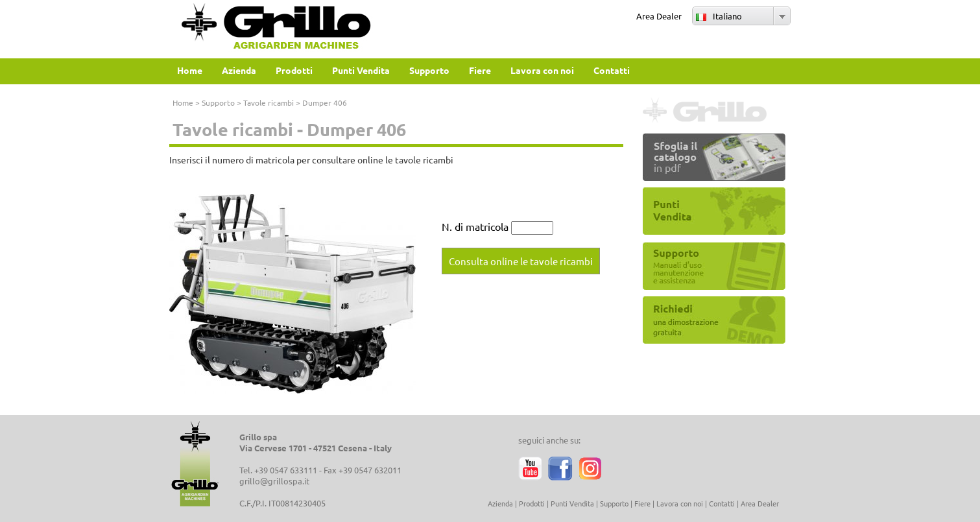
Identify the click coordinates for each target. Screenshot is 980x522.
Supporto (218, 102)
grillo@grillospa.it (274, 481)
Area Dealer (659, 16)
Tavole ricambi (269, 102)
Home (183, 102)
